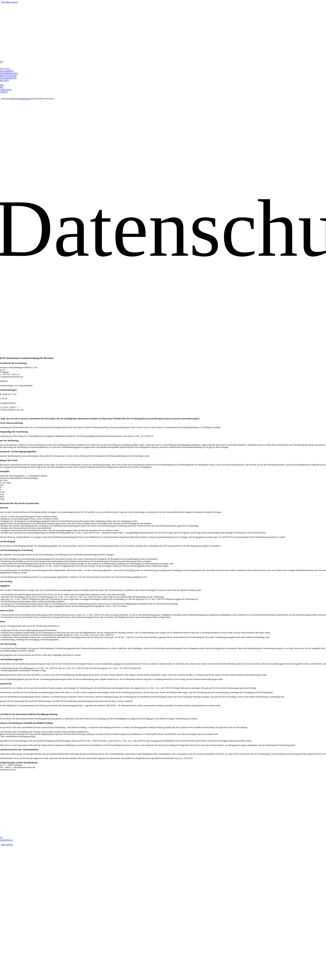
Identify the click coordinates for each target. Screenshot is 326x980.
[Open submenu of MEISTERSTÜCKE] (11, 70)
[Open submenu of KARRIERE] (4, 86)
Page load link (7, 845)
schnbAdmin (24, 99)
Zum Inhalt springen (9, 2)
